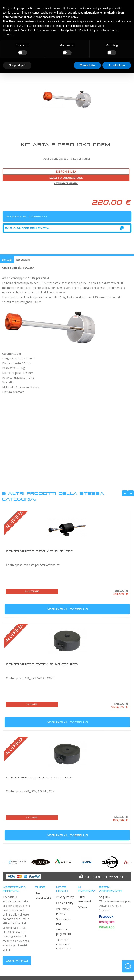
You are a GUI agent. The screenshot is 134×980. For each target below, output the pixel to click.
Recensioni (23, 260)
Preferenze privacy (63, 911)
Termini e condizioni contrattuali (64, 944)
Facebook (106, 916)
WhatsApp (107, 927)
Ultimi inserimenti (85, 899)
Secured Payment (106, 877)
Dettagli (7, 260)
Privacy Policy (65, 897)
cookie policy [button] (70, 17)
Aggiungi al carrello (47, 608)
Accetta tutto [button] (117, 65)
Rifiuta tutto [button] (87, 65)
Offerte (82, 907)
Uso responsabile (43, 895)
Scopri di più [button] (17, 65)
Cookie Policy (65, 903)
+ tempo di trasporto (66, 183)
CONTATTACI (17, 960)
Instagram (107, 922)
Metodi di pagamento (64, 932)
